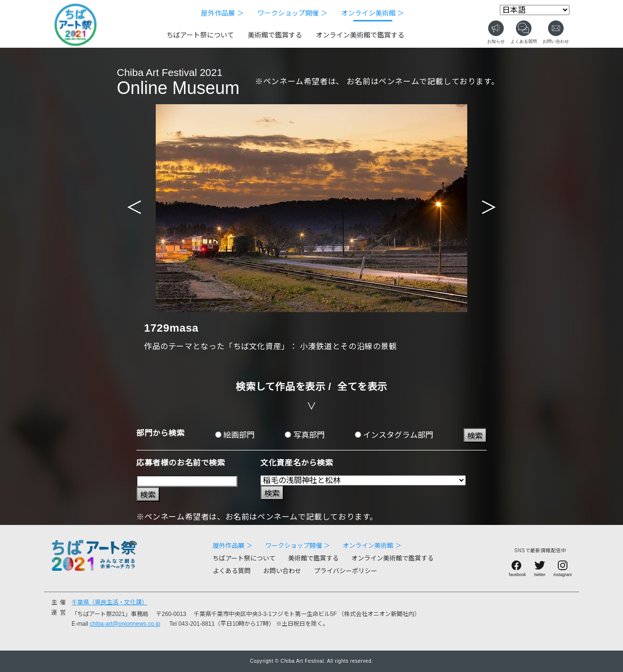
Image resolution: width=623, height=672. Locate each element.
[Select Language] (535, 10)
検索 (475, 436)
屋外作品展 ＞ (222, 13)
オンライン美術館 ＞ (373, 13)
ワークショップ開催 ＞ (293, 13)
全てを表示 (362, 387)
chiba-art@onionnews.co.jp (125, 624)
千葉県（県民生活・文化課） (110, 602)
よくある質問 (232, 571)
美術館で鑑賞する (275, 35)
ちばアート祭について (200, 35)
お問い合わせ (282, 571)
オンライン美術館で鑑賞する (360, 35)
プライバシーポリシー (346, 571)
